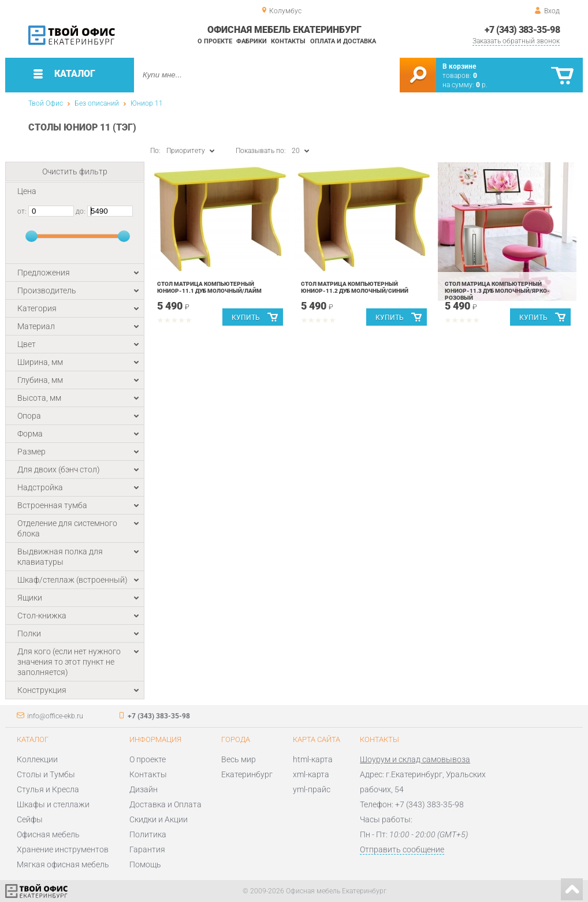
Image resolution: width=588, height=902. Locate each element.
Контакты (288, 41)
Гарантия (147, 849)
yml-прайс (312, 789)
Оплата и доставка (343, 41)
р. (482, 85)
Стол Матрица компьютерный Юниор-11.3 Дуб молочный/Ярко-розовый (497, 291)
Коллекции (37, 759)
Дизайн (144, 789)
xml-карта (311, 774)
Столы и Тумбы (46, 774)
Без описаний (97, 103)
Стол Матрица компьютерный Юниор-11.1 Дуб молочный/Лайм (209, 287)
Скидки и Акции (159, 819)
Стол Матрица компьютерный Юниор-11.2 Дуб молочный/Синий (355, 287)
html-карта (313, 759)
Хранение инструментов (63, 849)
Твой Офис (46, 103)
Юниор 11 (147, 103)
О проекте (215, 41)
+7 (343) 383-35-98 (522, 30)
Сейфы (30, 819)
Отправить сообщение (402, 849)
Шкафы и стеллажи (53, 804)
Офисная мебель (48, 834)
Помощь (145, 864)
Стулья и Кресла (48, 789)
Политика (148, 834)
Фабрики (252, 41)
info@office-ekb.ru (55, 716)
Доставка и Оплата (165, 804)
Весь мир (239, 759)
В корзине (459, 66)
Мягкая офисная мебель (63, 864)
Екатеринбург (247, 774)
